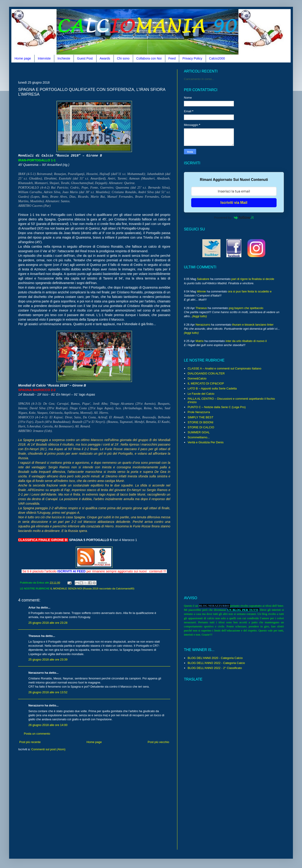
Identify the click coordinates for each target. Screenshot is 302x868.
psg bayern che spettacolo (246, 308)
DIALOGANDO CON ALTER (206, 373)
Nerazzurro (203, 325)
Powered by (234, 217)
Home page (23, 58)
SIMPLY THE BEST (200, 417)
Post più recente (30, 742)
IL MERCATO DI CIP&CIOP (206, 383)
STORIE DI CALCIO (201, 427)
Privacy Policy (192, 58)
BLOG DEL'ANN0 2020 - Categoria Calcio (215, 658)
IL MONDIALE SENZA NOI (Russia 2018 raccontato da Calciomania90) (92, 588)
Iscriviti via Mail (234, 203)
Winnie (201, 291)
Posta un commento (37, 734)
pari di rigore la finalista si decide (253, 279)
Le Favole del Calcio (201, 394)
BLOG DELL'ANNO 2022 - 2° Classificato (215, 668)
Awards (105, 58)
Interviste (44, 58)
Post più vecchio (158, 742)
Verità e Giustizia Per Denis (205, 442)
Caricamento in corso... (199, 79)
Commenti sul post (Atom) (48, 749)
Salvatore (203, 279)
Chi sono (123, 58)
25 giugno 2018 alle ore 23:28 (48, 623)
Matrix (199, 341)
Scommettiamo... (199, 437)
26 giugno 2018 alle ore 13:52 (48, 692)
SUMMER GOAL (199, 432)
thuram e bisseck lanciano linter (253, 325)
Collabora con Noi (149, 58)
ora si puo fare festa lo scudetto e (250, 291)
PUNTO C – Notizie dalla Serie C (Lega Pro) (217, 407)
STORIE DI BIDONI (200, 422)
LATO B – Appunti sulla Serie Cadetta (212, 388)
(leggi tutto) (199, 316)
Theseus (201, 308)
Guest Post (85, 58)
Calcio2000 (217, 58)
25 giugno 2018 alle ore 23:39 (48, 660)
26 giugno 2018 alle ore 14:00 (48, 725)
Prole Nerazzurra (199, 412)
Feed (172, 58)
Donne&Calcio (197, 378)
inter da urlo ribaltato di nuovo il (246, 341)
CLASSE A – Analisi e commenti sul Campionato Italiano (224, 368)
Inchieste (64, 58)
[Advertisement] (101, 71)
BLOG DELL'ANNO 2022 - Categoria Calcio (216, 663)
